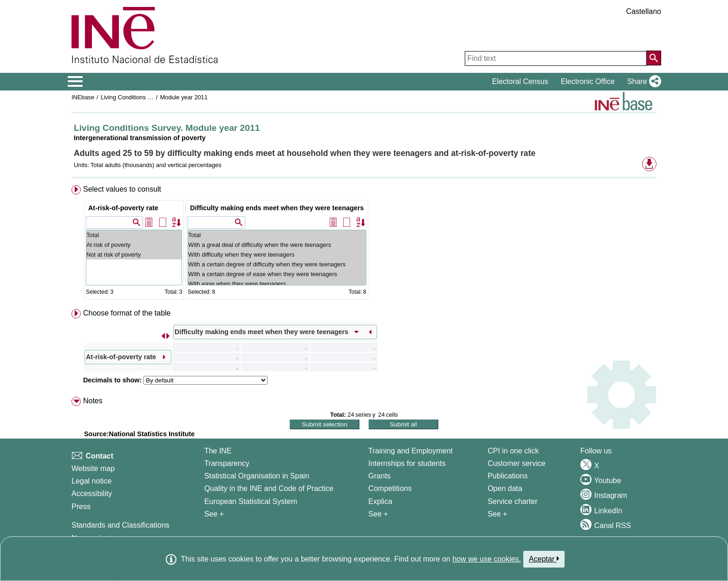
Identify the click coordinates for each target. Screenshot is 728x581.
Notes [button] (93, 401)
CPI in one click (513, 451)
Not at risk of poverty (134, 255)
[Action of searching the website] (654, 58)
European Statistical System (251, 501)
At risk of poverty (134, 245)
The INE (218, 451)
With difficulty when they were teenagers (277, 255)
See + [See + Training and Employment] (378, 514)
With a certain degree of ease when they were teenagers (277, 274)
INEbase (83, 97)
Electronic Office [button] (588, 81)
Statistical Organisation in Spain (257, 476)
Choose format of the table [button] (127, 313)
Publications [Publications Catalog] (507, 476)
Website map (93, 468)
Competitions (390, 488)
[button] (642, 82)
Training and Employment (410, 451)
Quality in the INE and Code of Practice (269, 488)
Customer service (516, 463)
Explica (380, 501)
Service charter (513, 501)
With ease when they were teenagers (277, 284)
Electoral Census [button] (520, 81)
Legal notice (91, 481)
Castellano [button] (643, 11)
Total (134, 235)
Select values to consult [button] (122, 189)
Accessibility (92, 494)
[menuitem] (364, 244)
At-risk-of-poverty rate (123, 208)
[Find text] (556, 58)
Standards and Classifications (120, 525)
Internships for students (407, 463)
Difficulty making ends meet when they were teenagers (277, 208)
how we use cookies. (487, 559)
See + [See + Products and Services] (497, 514)
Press (81, 507)
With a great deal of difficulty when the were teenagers (277, 245)
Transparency (227, 463)
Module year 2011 (184, 97)
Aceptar (544, 559)
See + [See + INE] (214, 514)
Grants (379, 476)
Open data (505, 488)
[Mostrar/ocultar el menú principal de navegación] (75, 82)
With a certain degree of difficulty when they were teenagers (277, 264)
